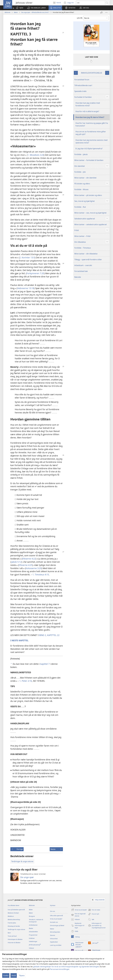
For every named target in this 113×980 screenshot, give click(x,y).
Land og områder (56, 945)
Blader (31, 928)
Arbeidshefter (33, 932)
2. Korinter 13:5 (27, 257)
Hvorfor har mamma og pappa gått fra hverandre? (92, 124)
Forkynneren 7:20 (35, 273)
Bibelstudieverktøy (14, 920)
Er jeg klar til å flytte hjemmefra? (89, 149)
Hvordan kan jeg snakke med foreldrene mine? (88, 104)
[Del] (102, 12)
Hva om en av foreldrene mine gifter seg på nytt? (91, 133)
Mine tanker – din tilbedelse (86, 254)
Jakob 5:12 (16, 562)
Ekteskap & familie (14, 926)
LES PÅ (80, 18)
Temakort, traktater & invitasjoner (36, 921)
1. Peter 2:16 (26, 681)
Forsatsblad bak (81, 271)
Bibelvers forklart (13, 913)
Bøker (16, 12)
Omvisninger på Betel (57, 925)
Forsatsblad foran (82, 80)
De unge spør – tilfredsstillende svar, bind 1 (35, 12)
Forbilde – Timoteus (83, 248)
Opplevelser (54, 942)
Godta (6, 975)
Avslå (14, 975)
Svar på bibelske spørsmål (16, 910)
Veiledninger (33, 941)
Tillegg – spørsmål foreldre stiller (88, 260)
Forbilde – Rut (80, 207)
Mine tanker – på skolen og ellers (88, 195)
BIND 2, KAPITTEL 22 (49, 635)
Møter (52, 929)
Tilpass (22, 975)
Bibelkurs (11, 916)
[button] (36, 8)
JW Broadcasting (35, 945)
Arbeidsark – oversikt (83, 265)
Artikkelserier (33, 925)
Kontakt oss (54, 922)
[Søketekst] (91, 3)
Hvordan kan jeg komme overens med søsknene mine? (91, 141)
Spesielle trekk (80, 91)
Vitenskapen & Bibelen (15, 939)
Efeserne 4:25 (26, 565)
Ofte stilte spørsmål (56, 916)
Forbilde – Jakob (81, 154)
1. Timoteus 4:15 (41, 575)
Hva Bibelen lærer (14, 905)
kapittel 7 (45, 664)
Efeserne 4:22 (29, 559)
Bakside (78, 277)
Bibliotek (8, 12)
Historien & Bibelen (14, 943)
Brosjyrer (32, 916)
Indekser (32, 938)
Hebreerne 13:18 (26, 288)
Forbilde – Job (80, 172)
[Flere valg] (106, 12)
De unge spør (27, 877)
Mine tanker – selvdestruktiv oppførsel (90, 224)
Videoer (31, 948)
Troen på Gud (12, 936)
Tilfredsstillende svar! (83, 85)
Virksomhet (54, 939)
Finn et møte (94, 910)
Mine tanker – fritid (82, 236)
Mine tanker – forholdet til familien (89, 160)
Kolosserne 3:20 (34, 568)
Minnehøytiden (55, 932)
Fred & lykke (12, 923)
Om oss (52, 911)
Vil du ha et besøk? (56, 919)
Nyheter (53, 905)
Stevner (53, 935)
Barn (9, 933)
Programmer (33, 935)
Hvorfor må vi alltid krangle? (87, 111)
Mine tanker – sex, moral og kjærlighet (90, 213)
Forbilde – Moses (81, 189)
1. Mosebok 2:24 (36, 155)
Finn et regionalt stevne (78, 915)
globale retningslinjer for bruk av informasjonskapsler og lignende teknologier (66, 967)
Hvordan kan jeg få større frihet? (90, 117)
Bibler (31, 910)
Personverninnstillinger (59, 969)
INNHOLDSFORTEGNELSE (92, 73)
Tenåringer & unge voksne (16, 929)
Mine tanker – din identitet (85, 178)
